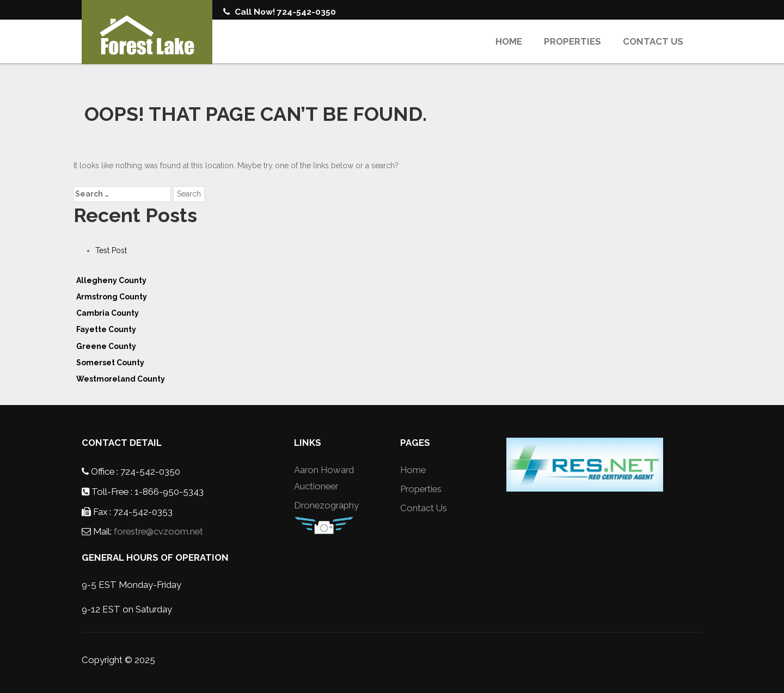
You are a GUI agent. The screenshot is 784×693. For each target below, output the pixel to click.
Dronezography (326, 505)
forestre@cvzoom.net (158, 531)
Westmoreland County (121, 379)
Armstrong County (112, 297)
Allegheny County (111, 280)
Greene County (106, 346)
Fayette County (106, 329)
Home (509, 41)
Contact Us (653, 41)
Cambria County (108, 313)
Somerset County (110, 363)
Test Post (111, 250)
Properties (572, 41)
